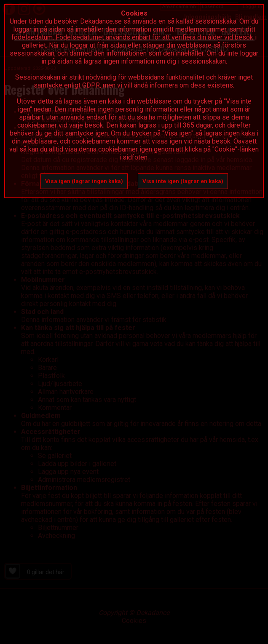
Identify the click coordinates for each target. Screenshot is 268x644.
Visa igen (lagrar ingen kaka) (84, 181)
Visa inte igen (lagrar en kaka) (183, 181)
